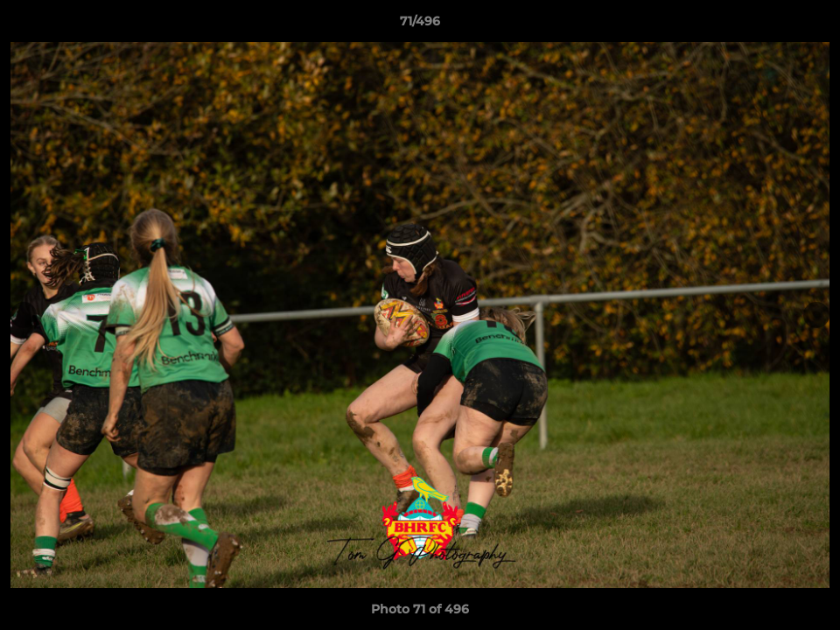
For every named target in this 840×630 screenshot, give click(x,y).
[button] (808, 25)
